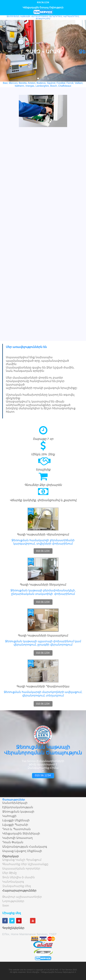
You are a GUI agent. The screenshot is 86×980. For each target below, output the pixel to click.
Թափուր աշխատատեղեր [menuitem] (22, 897)
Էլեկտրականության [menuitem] (18, 807)
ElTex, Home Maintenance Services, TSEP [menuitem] (29, 934)
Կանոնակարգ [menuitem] (13, 882)
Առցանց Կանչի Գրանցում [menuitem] (22, 860)
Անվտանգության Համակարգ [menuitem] (25, 847)
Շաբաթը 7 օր (43, 439)
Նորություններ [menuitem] (13, 901)
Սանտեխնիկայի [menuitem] (15, 803)
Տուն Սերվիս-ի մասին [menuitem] (18, 877)
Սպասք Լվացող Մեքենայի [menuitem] (22, 851)
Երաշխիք (43, 470)
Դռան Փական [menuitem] (13, 842)
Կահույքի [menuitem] (9, 816)
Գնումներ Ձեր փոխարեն (43, 485)
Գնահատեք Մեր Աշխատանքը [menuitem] (25, 864)
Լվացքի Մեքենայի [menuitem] (16, 820)
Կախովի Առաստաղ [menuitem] (17, 838)
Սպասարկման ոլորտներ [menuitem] (21, 869)
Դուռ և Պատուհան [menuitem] (16, 829)
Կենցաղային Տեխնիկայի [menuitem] (21, 834)
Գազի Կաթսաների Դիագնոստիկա (43, 686)
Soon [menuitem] (6, 906)
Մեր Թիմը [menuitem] (10, 873)
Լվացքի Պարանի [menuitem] (15, 825)
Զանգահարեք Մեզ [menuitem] (17, 886)
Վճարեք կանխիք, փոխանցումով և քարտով (43, 500)
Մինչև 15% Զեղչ (43, 454)
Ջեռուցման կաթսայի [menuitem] (18, 812)
